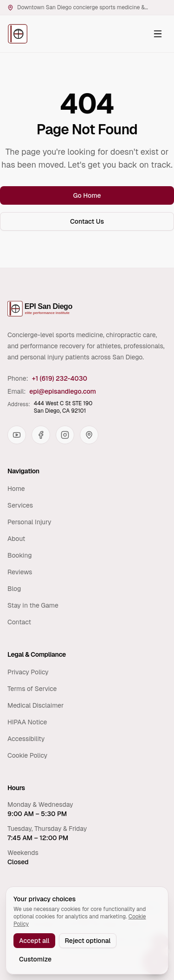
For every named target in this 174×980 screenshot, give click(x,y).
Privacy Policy (28, 672)
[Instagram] (65, 435)
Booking (20, 555)
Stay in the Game (33, 605)
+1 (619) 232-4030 (60, 378)
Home (16, 489)
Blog (14, 589)
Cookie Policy (27, 755)
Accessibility (26, 739)
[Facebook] (41, 435)
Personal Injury (29, 522)
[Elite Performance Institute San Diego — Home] (18, 34)
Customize (35, 959)
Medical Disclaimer (35, 705)
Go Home (87, 195)
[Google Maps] (89, 435)
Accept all (34, 941)
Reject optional (88, 941)
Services (20, 505)
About (16, 539)
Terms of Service (32, 689)
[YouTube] (17, 435)
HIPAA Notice (27, 722)
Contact (19, 622)
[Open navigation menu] (158, 34)
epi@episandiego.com (63, 391)
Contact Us (87, 221)
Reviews (20, 572)
